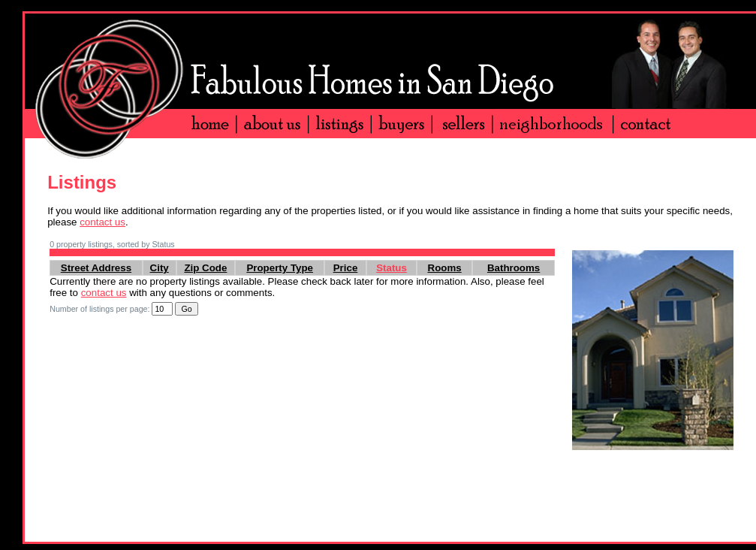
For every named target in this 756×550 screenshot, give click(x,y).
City (160, 268)
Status (392, 268)
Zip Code (205, 268)
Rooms (445, 268)
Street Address (96, 268)
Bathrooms (514, 268)
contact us (102, 222)
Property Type (280, 268)
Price (346, 268)
